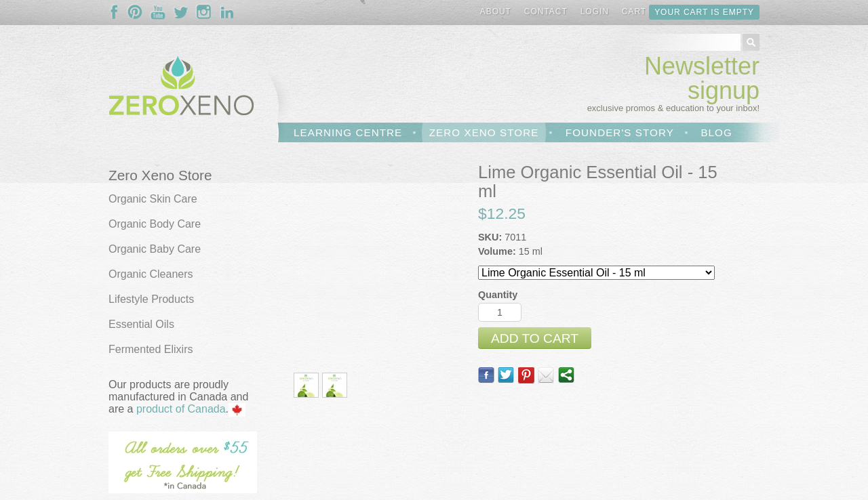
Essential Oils (141, 324)
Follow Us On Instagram (204, 12)
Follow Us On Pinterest (135, 12)
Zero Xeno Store (484, 132)
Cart (634, 12)
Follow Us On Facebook (117, 12)
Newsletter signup (702, 78)
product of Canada (181, 409)
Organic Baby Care (155, 249)
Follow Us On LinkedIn (227, 12)
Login (595, 12)
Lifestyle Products (151, 299)
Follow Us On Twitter (181, 12)
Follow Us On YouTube (158, 12)
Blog (716, 132)
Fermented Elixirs (151, 349)
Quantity (498, 295)
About (496, 12)
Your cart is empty (704, 12)
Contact (546, 12)
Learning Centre (348, 132)
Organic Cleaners (151, 274)
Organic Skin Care (153, 199)
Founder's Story (620, 132)
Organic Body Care (155, 224)
